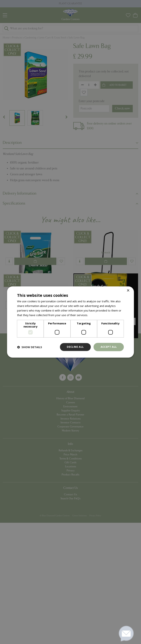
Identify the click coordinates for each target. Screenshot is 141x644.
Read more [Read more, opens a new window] (96, 315)
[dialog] (70, 322)
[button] (30, 347)
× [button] (128, 291)
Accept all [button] (109, 347)
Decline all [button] (75, 347)
